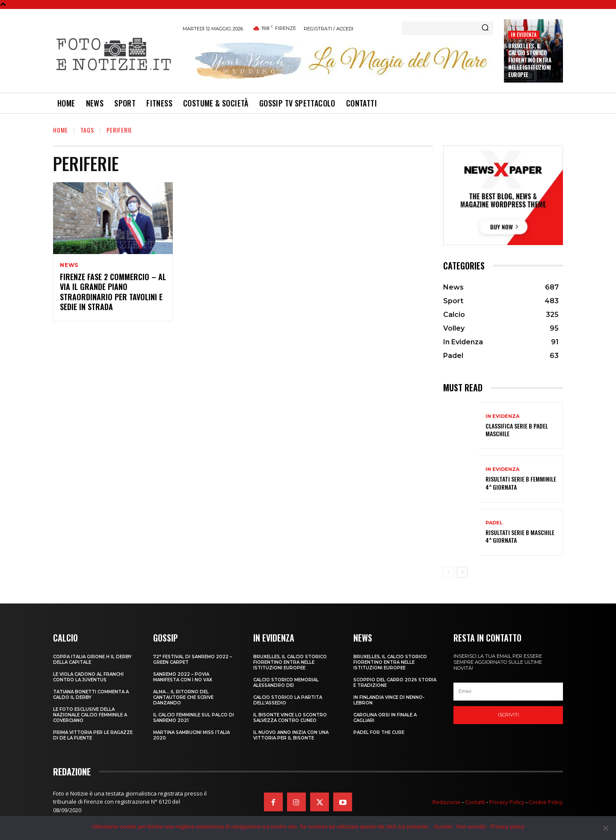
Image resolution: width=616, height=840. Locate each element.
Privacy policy (507, 827)
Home (61, 130)
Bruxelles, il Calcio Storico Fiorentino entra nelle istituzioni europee (530, 60)
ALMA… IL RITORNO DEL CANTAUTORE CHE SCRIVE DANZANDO (183, 697)
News (69, 265)
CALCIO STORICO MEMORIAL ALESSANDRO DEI (286, 683)
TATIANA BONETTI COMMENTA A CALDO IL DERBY (91, 695)
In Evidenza (524, 34)
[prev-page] (449, 572)
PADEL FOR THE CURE (379, 732)
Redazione (447, 802)
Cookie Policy (546, 802)
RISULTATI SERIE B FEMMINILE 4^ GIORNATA (521, 483)
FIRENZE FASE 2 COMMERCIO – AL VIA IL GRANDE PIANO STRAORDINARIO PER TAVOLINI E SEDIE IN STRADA (113, 292)
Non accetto (471, 827)
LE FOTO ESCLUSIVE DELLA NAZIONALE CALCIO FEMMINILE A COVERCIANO (90, 715)
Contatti (475, 802)
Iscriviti (508, 715)
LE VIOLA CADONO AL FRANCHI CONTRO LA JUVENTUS (88, 677)
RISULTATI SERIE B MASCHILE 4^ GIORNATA (520, 536)
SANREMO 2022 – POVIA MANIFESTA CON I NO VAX (183, 677)
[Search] (485, 28)
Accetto (443, 827)
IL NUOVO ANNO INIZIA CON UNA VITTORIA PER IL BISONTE (291, 735)
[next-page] (462, 572)
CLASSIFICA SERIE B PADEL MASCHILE (517, 430)
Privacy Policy (507, 802)
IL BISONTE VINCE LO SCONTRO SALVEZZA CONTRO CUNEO (290, 718)
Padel (494, 523)
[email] (508, 692)
